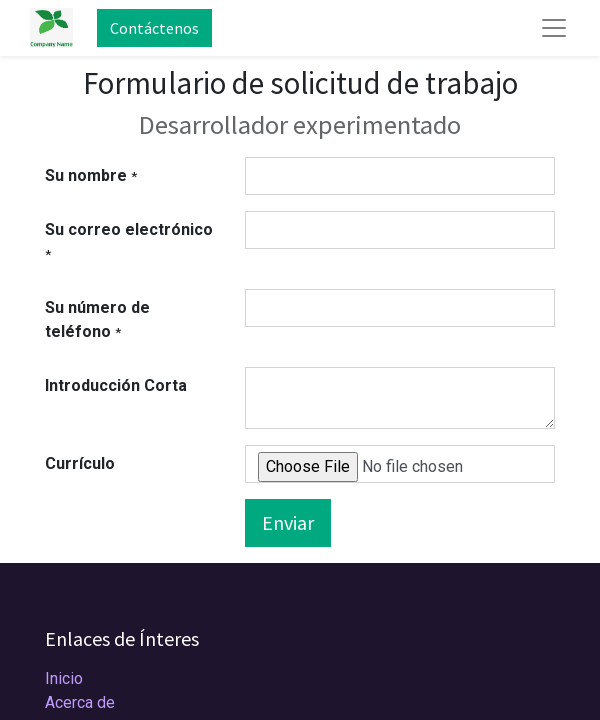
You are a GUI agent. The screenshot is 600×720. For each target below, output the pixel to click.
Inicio (64, 678)
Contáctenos (154, 28)
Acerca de (80, 702)
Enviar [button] (288, 522)
